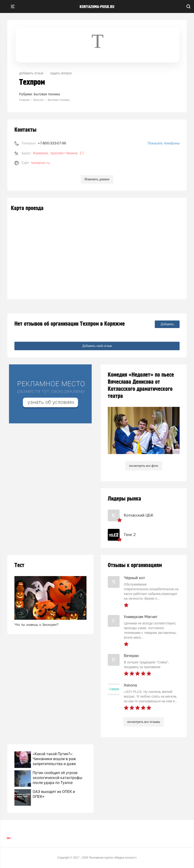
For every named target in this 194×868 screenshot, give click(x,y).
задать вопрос (61, 73)
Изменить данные (97, 179)
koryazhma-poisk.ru (97, 7)
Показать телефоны (164, 143)
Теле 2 (130, 535)
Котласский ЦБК (139, 515)
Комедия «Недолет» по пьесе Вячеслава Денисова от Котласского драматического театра (141, 386)
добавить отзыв (31, 73)
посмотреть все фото (144, 466)
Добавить (167, 324)
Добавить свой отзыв (97, 346)
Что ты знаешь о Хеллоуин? (36, 625)
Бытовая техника (47, 94)
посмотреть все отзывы (144, 722)
